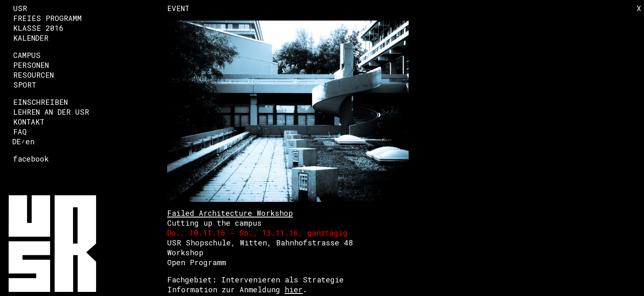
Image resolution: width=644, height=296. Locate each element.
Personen (31, 65)
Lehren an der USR (51, 112)
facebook (31, 159)
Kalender (31, 38)
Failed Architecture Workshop (230, 213)
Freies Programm (47, 18)
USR (20, 8)
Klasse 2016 (38, 28)
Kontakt (29, 122)
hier (294, 289)
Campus (27, 55)
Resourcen (33, 75)
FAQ (20, 132)
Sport (25, 85)
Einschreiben (40, 102)
